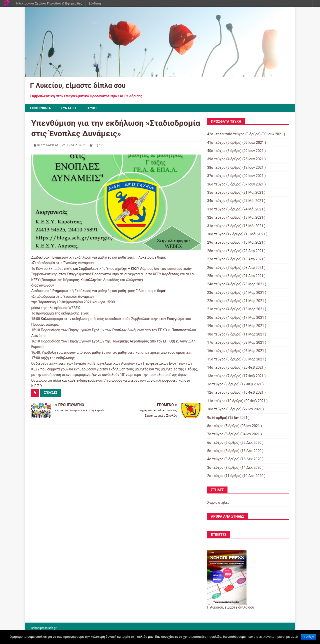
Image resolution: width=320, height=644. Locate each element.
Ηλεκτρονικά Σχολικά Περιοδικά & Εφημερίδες (49, 3)
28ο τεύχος (216, 251)
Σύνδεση (95, 3)
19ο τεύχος (216, 326)
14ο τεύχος (216, 368)
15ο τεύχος (216, 359)
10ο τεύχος (216, 409)
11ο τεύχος (216, 401)
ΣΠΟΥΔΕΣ (50, 393)
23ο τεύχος (216, 293)
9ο (209, 418)
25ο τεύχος (216, 276)
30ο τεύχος (216, 234)
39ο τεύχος (216, 159)
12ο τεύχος (216, 393)
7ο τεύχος (215, 434)
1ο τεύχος (215, 384)
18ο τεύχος (216, 334)
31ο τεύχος (216, 226)
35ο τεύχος (216, 193)
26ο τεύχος (216, 268)
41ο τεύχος (216, 143)
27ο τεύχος (216, 259)
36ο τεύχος (216, 184)
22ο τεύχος (216, 301)
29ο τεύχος (216, 243)
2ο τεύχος (215, 476)
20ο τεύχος (216, 318)
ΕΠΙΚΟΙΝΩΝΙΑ (41, 108)
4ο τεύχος (215, 459)
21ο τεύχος (216, 309)
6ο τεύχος (215, 443)
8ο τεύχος (215, 426)
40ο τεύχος (216, 151)
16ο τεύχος (216, 351)
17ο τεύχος (216, 343)
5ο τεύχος (215, 451)
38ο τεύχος (216, 168)
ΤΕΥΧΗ (93, 108)
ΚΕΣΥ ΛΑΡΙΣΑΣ (48, 145)
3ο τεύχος (215, 468)
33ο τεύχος (216, 209)
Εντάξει (309, 637)
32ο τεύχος (216, 218)
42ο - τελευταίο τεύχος (226, 134)
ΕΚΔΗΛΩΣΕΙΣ (76, 145)
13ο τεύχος (216, 376)
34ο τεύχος (216, 201)
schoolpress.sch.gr (44, 628)
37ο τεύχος (216, 176)
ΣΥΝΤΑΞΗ (70, 108)
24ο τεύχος (216, 284)
